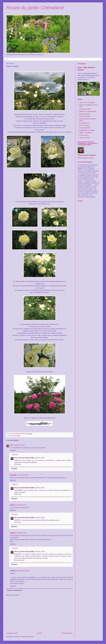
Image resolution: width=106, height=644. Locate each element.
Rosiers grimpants (16, 436)
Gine (12, 445)
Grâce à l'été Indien (85, 116)
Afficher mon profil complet (86, 158)
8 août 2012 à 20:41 (39, 488)
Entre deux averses (85, 114)
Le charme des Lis (85, 123)
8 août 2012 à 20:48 (39, 552)
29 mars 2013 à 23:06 (23, 571)
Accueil (7, 59)
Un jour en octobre (85, 137)
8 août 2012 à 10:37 (21, 505)
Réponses (15, 454)
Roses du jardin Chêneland (35, 8)
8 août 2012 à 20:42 (39, 518)
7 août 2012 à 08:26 (19, 445)
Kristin (12, 505)
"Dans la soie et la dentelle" (87, 102)
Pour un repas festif (85, 128)
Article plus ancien (67, 633)
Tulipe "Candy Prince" (86, 133)
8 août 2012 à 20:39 (39, 458)
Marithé (13, 533)
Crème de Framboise (85, 109)
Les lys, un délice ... (85, 125)
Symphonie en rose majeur (87, 130)
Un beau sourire (84, 135)
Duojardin (13, 475)
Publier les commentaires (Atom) (24, 637)
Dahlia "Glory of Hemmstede (88, 111)
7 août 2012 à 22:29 (23, 475)
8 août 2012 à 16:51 (21, 533)
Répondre (13, 450)
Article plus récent (12, 633)
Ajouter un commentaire (15, 590)
